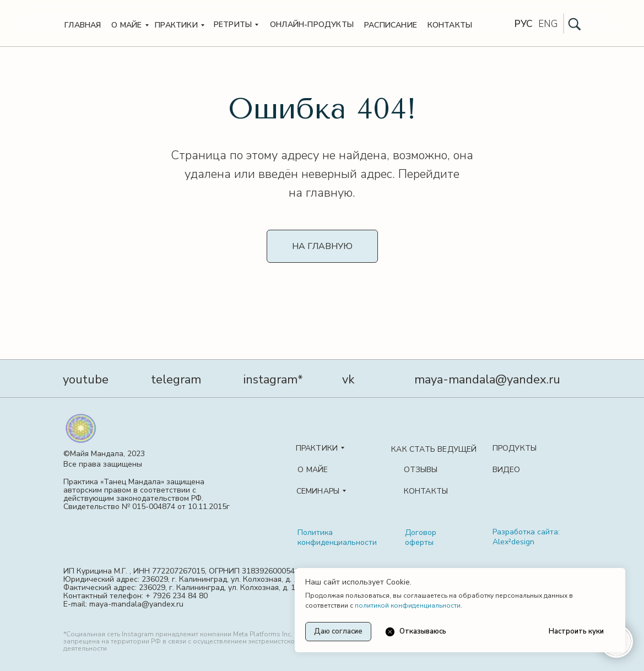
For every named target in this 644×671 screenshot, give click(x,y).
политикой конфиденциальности (408, 605)
